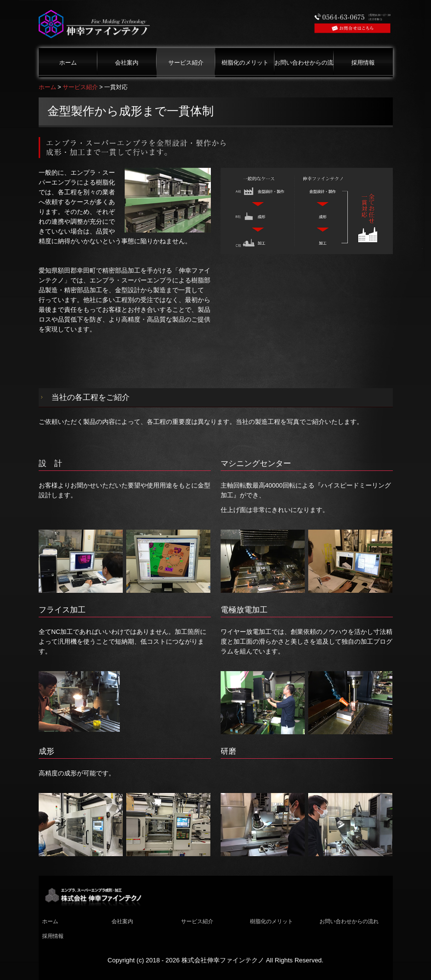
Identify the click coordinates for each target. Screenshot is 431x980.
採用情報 (363, 63)
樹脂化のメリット (245, 63)
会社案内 (127, 63)
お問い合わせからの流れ (304, 63)
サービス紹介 (186, 63)
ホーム (68, 63)
